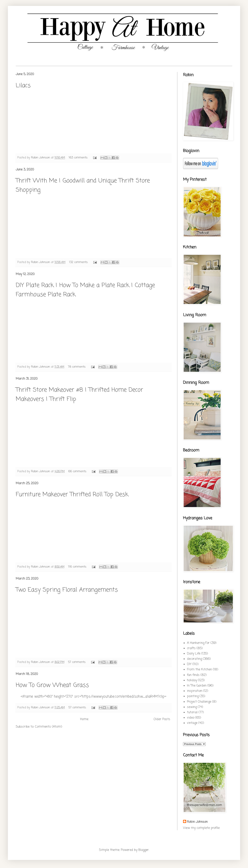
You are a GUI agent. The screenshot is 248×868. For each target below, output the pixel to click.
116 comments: (78, 567)
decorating (194, 659)
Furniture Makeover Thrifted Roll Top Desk (72, 495)
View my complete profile (201, 828)
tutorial (192, 712)
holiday (192, 680)
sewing (192, 707)
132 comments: (79, 262)
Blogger (144, 850)
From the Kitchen (199, 670)
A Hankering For (198, 643)
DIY (189, 664)
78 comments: (77, 367)
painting (193, 696)
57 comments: (77, 662)
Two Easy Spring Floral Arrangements (67, 590)
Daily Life (194, 654)
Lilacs (23, 86)
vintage (192, 723)
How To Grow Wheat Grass (52, 685)
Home (84, 719)
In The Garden (197, 686)
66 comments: (78, 471)
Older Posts (162, 719)
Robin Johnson (197, 822)
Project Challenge (199, 702)
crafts (191, 648)
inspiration (195, 691)
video (191, 718)
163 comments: (79, 158)
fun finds (193, 675)
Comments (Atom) (49, 727)
